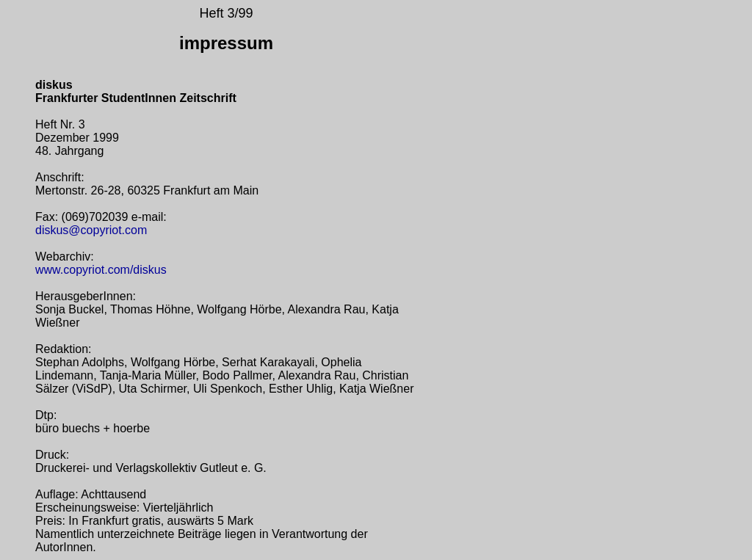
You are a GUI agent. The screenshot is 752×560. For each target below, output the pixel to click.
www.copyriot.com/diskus (101, 270)
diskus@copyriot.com (91, 230)
